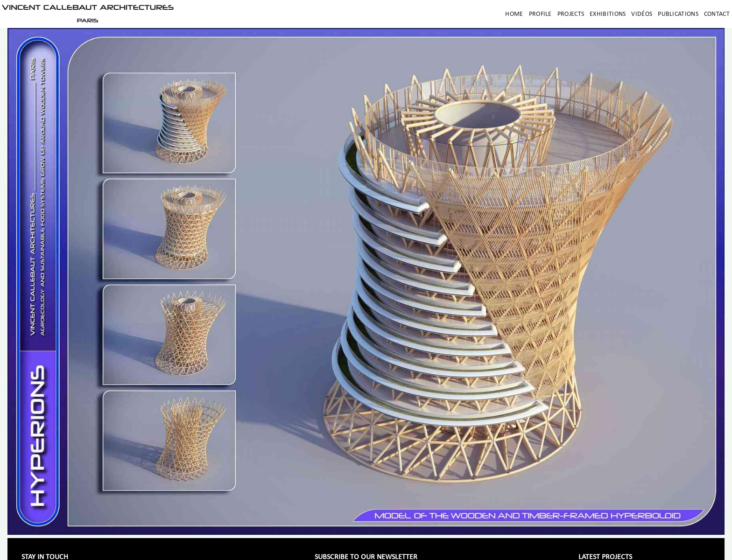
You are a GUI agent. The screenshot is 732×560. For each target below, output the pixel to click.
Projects (571, 14)
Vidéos (642, 14)
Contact (717, 14)
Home (514, 14)
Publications (678, 14)
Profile (540, 14)
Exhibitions (608, 14)
